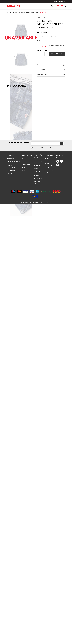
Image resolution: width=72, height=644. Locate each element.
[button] (61, 6)
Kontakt (24, 170)
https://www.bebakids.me (28, 202)
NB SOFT (42, 202)
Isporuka (36, 168)
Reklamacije (37, 171)
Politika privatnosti (26, 167)
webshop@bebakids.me (13, 168)
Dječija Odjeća (21, 13)
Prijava (55, 2)
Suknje (27, 13)
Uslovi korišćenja (38, 161)
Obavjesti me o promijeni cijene (56, 46)
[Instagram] (62, 161)
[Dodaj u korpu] (57, 54)
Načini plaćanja (38, 179)
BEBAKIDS (9, 13)
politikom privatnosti (45, 148)
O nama (24, 162)
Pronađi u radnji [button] (51, 74)
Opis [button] (51, 65)
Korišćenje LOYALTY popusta (50, 164)
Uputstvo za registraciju (37, 182)
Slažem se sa (42, 148)
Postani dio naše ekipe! (49, 172)
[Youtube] (58, 165)
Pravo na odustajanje (37, 165)
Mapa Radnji (48, 168)
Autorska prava (26, 165)
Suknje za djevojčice (35, 13)
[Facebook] (58, 161)
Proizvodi (15, 13)
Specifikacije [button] (51, 70)
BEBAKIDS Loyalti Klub (49, 160)
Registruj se (62, 2)
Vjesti (23, 159)
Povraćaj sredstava (36, 175)
